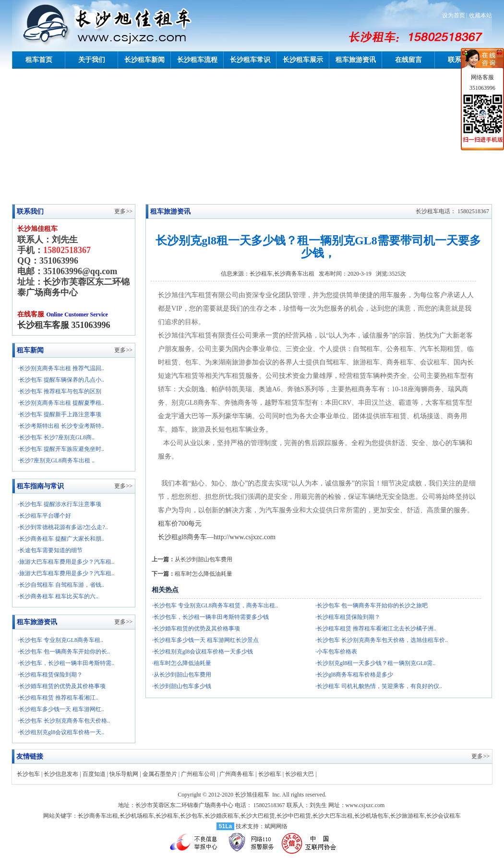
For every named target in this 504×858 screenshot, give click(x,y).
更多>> (123, 350)
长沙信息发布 (61, 774)
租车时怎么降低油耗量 (204, 574)
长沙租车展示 (303, 60)
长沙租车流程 (197, 60)
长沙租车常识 (250, 60)
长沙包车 (28, 774)
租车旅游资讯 (356, 60)
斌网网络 (276, 826)
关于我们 (92, 60)
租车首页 (39, 60)
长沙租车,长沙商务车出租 (282, 274)
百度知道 (94, 774)
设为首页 (454, 15)
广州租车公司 (198, 774)
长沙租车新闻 (144, 60)
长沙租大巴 (300, 774)
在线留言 (408, 60)
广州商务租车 (237, 774)
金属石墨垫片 (160, 774)
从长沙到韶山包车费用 (204, 559)
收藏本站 (480, 15)
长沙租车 (270, 774)
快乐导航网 (124, 774)
